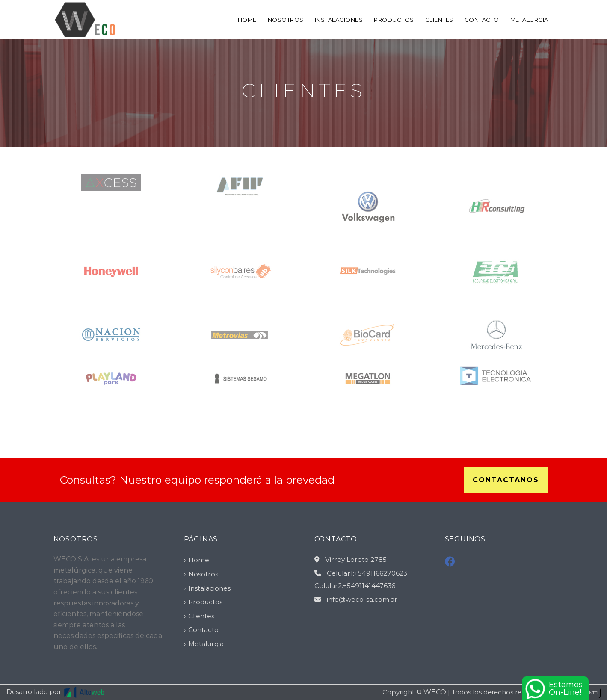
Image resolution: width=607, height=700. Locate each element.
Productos (394, 20)
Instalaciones (339, 20)
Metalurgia (529, 20)
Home (247, 20)
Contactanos (506, 480)
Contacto (482, 20)
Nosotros (286, 20)
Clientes (439, 20)
